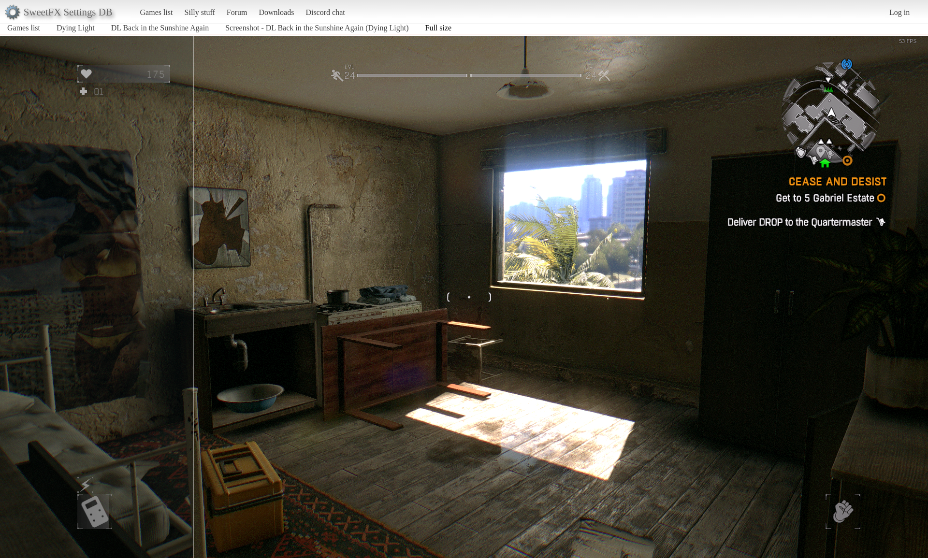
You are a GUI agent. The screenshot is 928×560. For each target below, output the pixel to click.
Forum (237, 12)
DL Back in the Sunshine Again (160, 28)
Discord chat (325, 12)
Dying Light (76, 28)
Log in (899, 12)
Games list (157, 12)
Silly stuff (200, 12)
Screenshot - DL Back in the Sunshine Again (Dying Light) (317, 28)
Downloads (276, 12)
